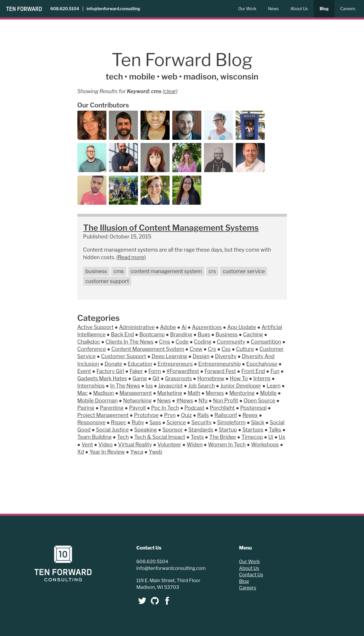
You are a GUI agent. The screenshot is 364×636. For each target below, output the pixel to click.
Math (194, 393)
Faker (136, 371)
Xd (81, 452)
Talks (275, 430)
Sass (155, 422)
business (96, 271)
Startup (228, 430)
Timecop (252, 437)
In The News (125, 386)
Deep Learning (169, 356)
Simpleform (231, 422)
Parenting (112, 408)
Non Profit (226, 401)
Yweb (156, 452)
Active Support (96, 327)
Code (182, 342)
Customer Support (124, 356)
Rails (203, 415)
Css (226, 349)
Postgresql (253, 408)
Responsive (92, 422)
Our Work (247, 9)
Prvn (170, 415)
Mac (83, 393)
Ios (149, 386)
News (273, 9)
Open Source (259, 401)
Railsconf (226, 415)
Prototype (147, 415)
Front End (253, 371)
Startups (253, 430)
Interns (262, 378)
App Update (242, 327)
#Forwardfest (183, 371)
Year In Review (107, 452)
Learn (274, 386)
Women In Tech (227, 445)
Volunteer (169, 445)
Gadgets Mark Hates (102, 378)
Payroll (137, 408)
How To (239, 378)
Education (140, 364)
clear (170, 91)
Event (84, 371)
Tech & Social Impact (160, 437)
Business (227, 334)
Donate (113, 364)
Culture (245, 349)
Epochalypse (262, 364)
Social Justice (112, 430)
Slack (258, 422)
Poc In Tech (165, 408)
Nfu (203, 401)
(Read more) (131, 257)
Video (105, 445)
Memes (215, 393)
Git (156, 378)
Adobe (168, 327)
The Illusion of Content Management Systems (171, 228)
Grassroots (179, 378)
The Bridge (223, 437)
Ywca (137, 452)
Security (202, 422)
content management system (166, 271)
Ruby (138, 422)
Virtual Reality (135, 445)
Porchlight (222, 408)
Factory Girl (110, 371)
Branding (181, 334)
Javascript (171, 386)
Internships (91, 386)
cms (119, 271)
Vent (87, 445)
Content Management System (148, 349)
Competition (266, 342)
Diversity (226, 356)
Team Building (95, 437)
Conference (92, 349)
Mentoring (242, 393)
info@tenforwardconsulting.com (171, 568)
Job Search (202, 386)
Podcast (195, 408)
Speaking (145, 430)
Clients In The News (130, 342)
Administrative (137, 327)
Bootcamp (152, 334)
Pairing (86, 408)
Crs (212, 349)
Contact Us (251, 575)
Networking (137, 401)
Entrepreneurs (175, 364)
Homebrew (211, 378)
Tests (197, 437)
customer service (244, 271)
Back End (122, 334)
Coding (203, 342)
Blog (324, 9)
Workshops (265, 445)
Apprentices (207, 327)
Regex (250, 415)
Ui (271, 437)
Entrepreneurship (219, 364)
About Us (299, 9)
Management (136, 393)
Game (140, 378)
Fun (275, 371)
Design (201, 356)
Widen (195, 445)
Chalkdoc (89, 342)
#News (185, 401)
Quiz (186, 415)
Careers (348, 9)
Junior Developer (241, 386)
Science (176, 422)
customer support (107, 281)
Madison (104, 393)
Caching (253, 334)
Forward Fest (220, 371)
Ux (282, 437)
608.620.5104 (65, 9)
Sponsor (173, 430)
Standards (201, 430)
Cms (164, 342)
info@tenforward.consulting (113, 9)
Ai (184, 327)
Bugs (204, 334)
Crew (196, 349)
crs (212, 271)
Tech (123, 437)
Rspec (119, 422)
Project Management (103, 415)
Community (231, 342)
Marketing (170, 393)
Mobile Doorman (98, 401)
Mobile (268, 393)
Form (155, 371)
